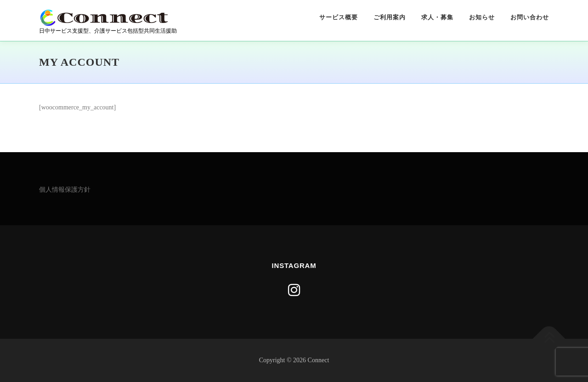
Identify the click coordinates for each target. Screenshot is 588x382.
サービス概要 (339, 17)
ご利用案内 (390, 17)
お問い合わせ (530, 17)
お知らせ (482, 17)
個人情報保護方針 (65, 190)
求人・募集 (437, 17)
